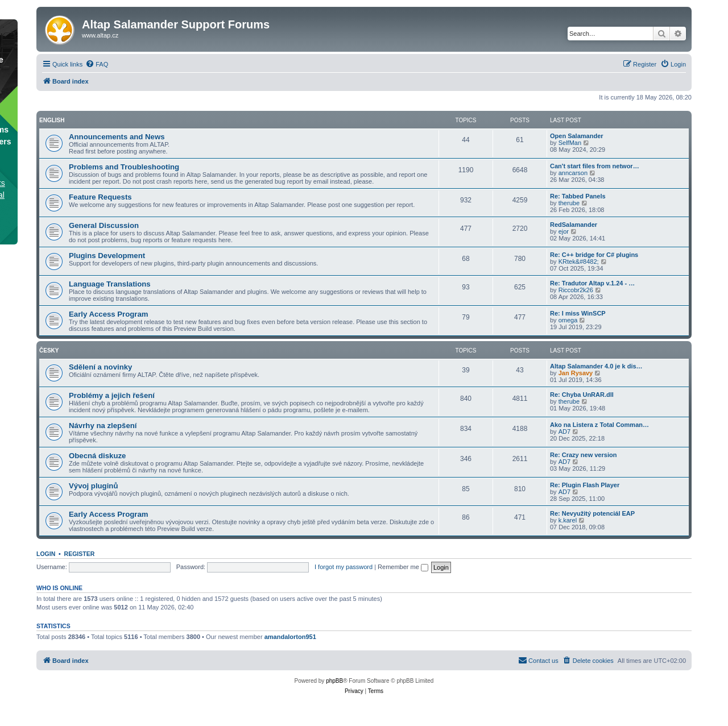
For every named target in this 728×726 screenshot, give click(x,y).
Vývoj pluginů (93, 486)
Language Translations (110, 284)
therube (569, 203)
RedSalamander (574, 225)
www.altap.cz (100, 35)
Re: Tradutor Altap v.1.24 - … (592, 283)
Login (46, 554)
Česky (49, 350)
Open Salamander (577, 136)
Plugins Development (107, 256)
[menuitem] (97, 64)
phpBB (334, 681)
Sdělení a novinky (100, 367)
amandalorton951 (290, 637)
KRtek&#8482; (579, 262)
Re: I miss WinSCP (578, 313)
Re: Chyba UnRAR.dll (582, 395)
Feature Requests (100, 197)
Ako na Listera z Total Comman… (599, 425)
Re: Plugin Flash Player (585, 485)
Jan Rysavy (576, 373)
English (52, 120)
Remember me (403, 567)
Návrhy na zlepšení (103, 426)
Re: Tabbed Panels (578, 196)
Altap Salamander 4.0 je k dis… (596, 366)
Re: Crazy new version (583, 455)
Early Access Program (109, 314)
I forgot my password (344, 567)
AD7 (564, 432)
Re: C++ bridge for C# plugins (594, 255)
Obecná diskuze (97, 456)
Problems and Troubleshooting (124, 167)
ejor (564, 231)
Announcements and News (117, 137)
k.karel (568, 520)
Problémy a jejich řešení (112, 395)
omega (568, 320)
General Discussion (104, 225)
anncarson (573, 173)
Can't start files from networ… (595, 166)
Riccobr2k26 (576, 290)
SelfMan (570, 143)
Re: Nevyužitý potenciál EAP (592, 513)
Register (80, 554)
